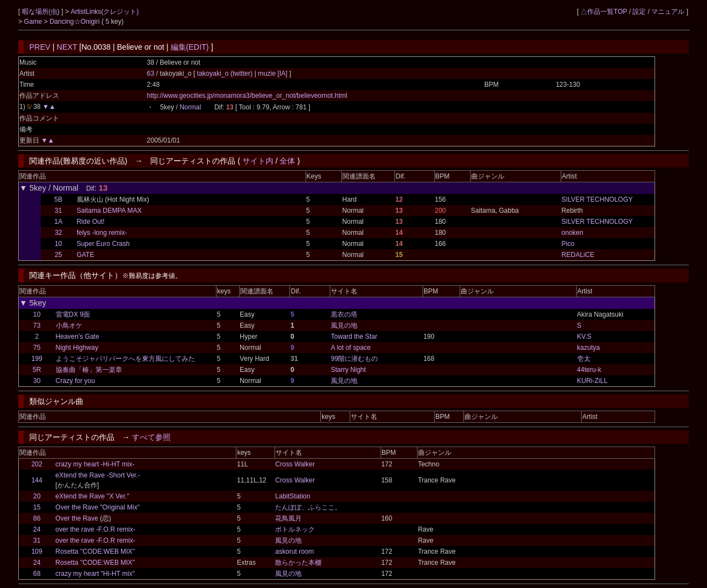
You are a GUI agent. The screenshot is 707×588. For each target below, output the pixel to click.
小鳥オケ (69, 326)
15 (37, 507)
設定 (639, 12)
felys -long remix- (102, 233)
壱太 (584, 359)
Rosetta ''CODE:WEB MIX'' (95, 552)
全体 (287, 161)
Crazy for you (75, 381)
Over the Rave (76, 518)
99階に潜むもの (354, 359)
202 (37, 464)
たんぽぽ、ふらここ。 (308, 507)
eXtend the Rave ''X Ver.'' (92, 496)
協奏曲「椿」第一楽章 (89, 370)
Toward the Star (354, 337)
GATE (86, 255)
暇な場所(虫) (42, 12)
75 (37, 348)
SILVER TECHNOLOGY (597, 200)
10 (58, 244)
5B (58, 200)
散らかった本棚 (298, 563)
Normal (190, 107)
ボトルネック (295, 529)
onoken (573, 233)
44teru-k (589, 370)
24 (37, 529)
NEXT (67, 47)
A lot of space (351, 348)
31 (58, 211)
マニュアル (668, 12)
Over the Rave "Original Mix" (97, 507)
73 (37, 326)
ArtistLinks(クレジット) (105, 12)
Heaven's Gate (78, 337)
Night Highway (77, 348)
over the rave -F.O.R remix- (95, 529)
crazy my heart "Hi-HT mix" (95, 574)
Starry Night (348, 370)
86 (37, 518)
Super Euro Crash (103, 244)
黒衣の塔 (344, 314)
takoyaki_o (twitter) (226, 73)
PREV (40, 47)
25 (58, 255)
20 (37, 496)
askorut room (294, 552)
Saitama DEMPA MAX (109, 211)
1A (58, 222)
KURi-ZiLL (592, 381)
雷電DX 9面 (73, 314)
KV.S (584, 337)
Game (34, 22)
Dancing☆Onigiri (76, 22)
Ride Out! (91, 222)
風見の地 (344, 326)
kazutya (589, 348)
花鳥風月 (288, 518)
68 (37, 574)
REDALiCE (578, 255)
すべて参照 (151, 437)
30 (37, 381)
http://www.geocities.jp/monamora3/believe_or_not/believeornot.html (247, 96)
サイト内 (258, 161)
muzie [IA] (273, 73)
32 (58, 233)
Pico (568, 244)
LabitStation (292, 496)
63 (151, 73)
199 (37, 359)
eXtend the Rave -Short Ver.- (97, 475)
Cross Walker (295, 464)
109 (37, 552)
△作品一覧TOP (604, 12)
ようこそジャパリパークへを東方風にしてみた (125, 359)
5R (37, 370)
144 (37, 480)
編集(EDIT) (190, 47)
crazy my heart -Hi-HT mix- (95, 464)
